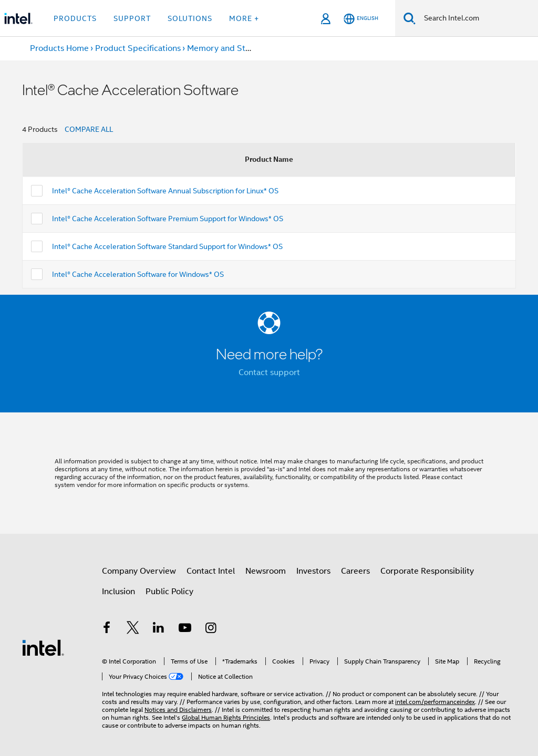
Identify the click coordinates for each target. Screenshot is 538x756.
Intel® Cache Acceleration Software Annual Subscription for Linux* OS (165, 191)
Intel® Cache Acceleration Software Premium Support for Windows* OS (168, 219)
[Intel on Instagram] (211, 629)
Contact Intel (211, 571)
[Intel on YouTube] (185, 629)
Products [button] (75, 18)
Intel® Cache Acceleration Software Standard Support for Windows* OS (167, 246)
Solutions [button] (190, 18)
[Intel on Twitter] (133, 629)
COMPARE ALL (89, 129)
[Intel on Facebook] (107, 629)
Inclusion (118, 592)
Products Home (59, 48)
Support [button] (132, 18)
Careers (355, 571)
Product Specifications (138, 48)
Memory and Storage (227, 48)
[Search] (410, 18)
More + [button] (244, 18)
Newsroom (266, 571)
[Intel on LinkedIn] (159, 629)
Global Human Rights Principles (226, 717)
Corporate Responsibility (427, 571)
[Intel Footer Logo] (43, 647)
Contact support (269, 372)
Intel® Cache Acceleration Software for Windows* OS (138, 274)
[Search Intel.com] (477, 18)
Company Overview (139, 571)
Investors (313, 571)
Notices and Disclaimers (178, 710)
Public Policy (169, 592)
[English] (361, 19)
